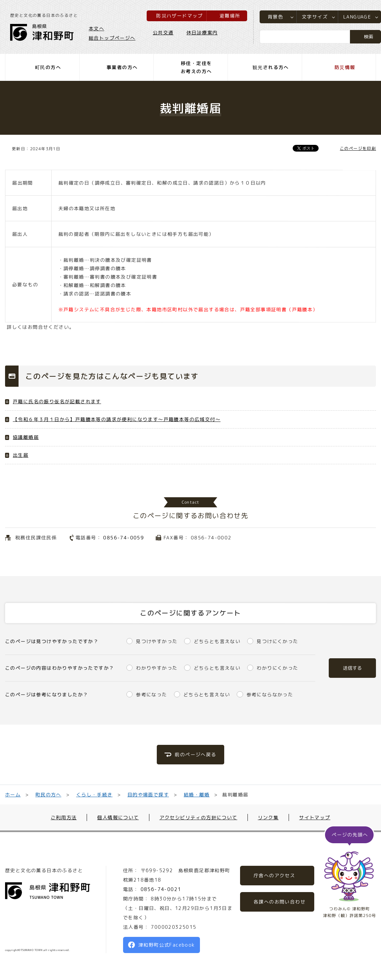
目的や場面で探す (148, 795)
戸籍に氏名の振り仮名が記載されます (57, 401)
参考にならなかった (270, 694)
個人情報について (118, 817)
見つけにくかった (277, 641)
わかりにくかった (277, 668)
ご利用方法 (64, 817)
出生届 (21, 455)
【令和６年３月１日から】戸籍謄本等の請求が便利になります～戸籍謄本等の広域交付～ (117, 419)
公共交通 (163, 33)
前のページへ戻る (195, 754)
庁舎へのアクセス (274, 875)
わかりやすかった (157, 668)
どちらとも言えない (217, 641)
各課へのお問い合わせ (280, 902)
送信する (352, 668)
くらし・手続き (94, 795)
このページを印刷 (358, 148)
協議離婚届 (26, 437)
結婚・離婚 (196, 795)
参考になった (151, 694)
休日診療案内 (202, 33)
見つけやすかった (157, 641)
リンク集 (268, 817)
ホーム (13, 795)
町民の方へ (48, 795)
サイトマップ (315, 817)
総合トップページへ (112, 38)
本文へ (96, 28)
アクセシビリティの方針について (198, 817)
